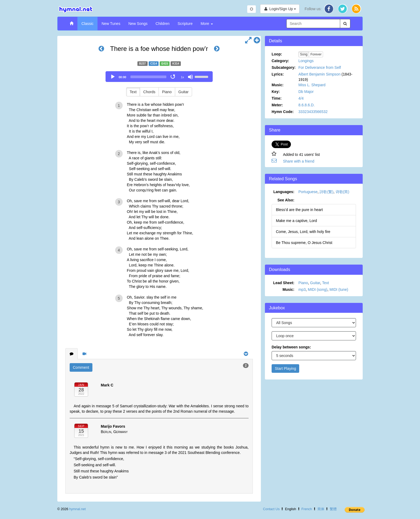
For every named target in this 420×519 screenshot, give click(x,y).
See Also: (286, 200)
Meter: (277, 105)
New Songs (138, 24)
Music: (277, 85)
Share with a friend (299, 161)
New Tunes (111, 24)
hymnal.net (77, 509)
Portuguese (308, 192)
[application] (159, 77)
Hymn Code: (283, 112)
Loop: (277, 54)
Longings (306, 61)
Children (163, 24)
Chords (149, 92)
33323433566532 (313, 112)
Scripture (185, 24)
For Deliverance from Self (320, 67)
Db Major (306, 92)
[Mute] (190, 77)
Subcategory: (284, 67)
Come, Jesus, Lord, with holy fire (303, 232)
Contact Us (271, 509)
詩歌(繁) (326, 192)
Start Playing (285, 368)
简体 (321, 509)
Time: (277, 98)
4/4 (301, 98)
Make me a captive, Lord (296, 221)
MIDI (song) (318, 289)
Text (133, 92)
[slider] (148, 77)
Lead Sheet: (284, 283)
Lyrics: (278, 74)
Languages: (284, 192)
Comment (81, 367)
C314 (154, 63)
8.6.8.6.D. (307, 105)
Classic (87, 24)
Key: (276, 92)
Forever (316, 54)
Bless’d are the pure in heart (299, 210)
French (307, 509)
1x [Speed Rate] (182, 77)
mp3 (302, 289)
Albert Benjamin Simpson (319, 74)
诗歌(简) (342, 192)
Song (304, 54)
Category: (280, 61)
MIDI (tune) (339, 289)
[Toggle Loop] (173, 77)
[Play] (113, 77)
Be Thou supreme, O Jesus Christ (304, 243)
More (207, 24)
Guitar (183, 92)
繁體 (333, 509)
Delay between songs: (291, 347)
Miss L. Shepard (312, 85)
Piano (167, 92)
